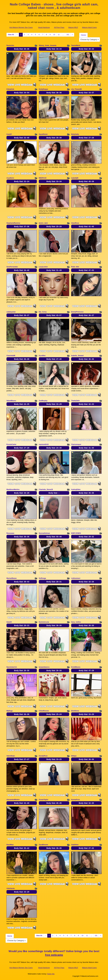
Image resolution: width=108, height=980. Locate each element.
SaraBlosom (43, 845)
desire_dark (43, 223)
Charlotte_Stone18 (46, 489)
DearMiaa (10, 845)
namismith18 (44, 444)
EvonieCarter (11, 444)
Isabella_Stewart (77, 356)
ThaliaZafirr (75, 401)
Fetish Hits (51, 974)
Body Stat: (22, 49)
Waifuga (10, 711)
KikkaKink (10, 89)
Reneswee (10, 533)
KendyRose (43, 756)
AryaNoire (10, 178)
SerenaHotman (44, 533)
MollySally (75, 134)
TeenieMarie (76, 45)
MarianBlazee (12, 578)
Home (83, 35)
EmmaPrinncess (77, 312)
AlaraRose (75, 223)
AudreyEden (76, 489)
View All (11, 35)
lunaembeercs (44, 667)
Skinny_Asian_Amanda (48, 45)
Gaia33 (9, 622)
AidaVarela (10, 888)
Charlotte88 (11, 356)
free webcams (54, 955)
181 (68, 35)
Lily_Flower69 (76, 89)
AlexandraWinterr (13, 800)
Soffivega (42, 578)
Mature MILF (73, 27)
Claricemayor (76, 444)
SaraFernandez (12, 267)
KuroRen (42, 356)
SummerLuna (44, 622)
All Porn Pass (59, 27)
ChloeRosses (44, 711)
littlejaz (74, 756)
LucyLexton (43, 267)
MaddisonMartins (13, 489)
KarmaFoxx (75, 800)
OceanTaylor (44, 800)
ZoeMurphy (43, 401)
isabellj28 (75, 178)
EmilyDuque (43, 89)
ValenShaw (11, 756)
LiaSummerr (76, 578)
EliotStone (75, 711)
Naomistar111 (12, 667)
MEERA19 (43, 178)
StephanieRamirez (13, 223)
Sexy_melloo (76, 622)
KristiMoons (76, 667)
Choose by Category (90, 40)
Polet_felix (75, 267)
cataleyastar (11, 312)
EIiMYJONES (76, 533)
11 (59, 35)
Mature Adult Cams (89, 27)
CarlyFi (9, 134)
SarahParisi (43, 134)
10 (54, 35)
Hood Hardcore (44, 27)
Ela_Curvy (43, 312)
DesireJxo (10, 45)
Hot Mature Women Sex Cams (21, 27)
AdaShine (75, 845)
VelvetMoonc (11, 401)
